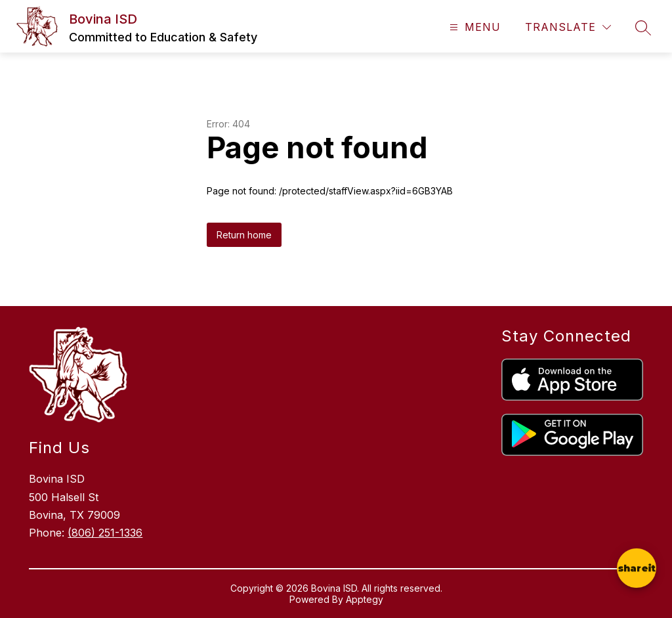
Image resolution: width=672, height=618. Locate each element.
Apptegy (365, 599)
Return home (244, 235)
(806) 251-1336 (105, 533)
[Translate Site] (568, 27)
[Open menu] (473, 27)
